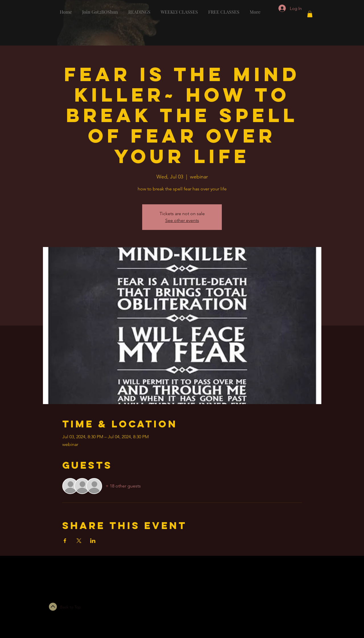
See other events (182, 220)
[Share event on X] (79, 541)
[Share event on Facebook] (65, 541)
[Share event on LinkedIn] (93, 541)
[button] (310, 14)
